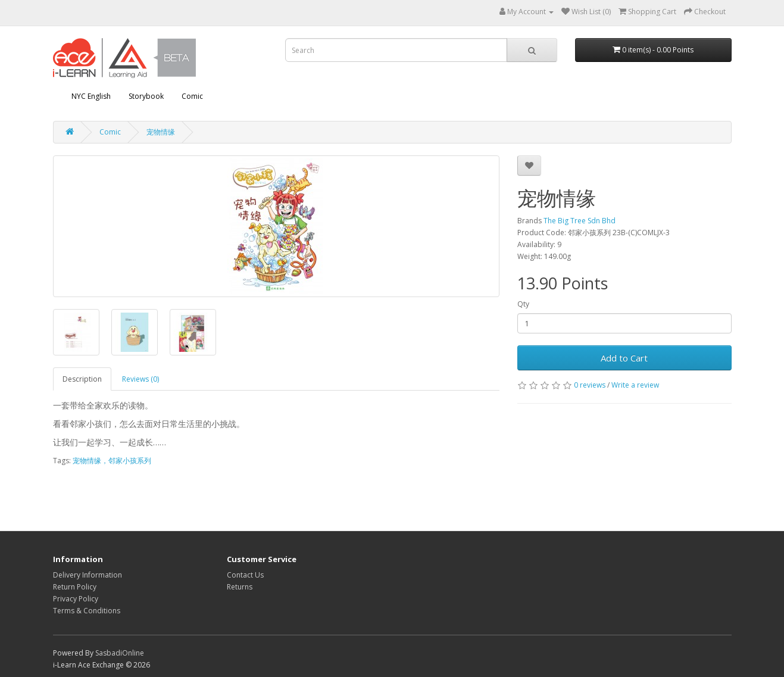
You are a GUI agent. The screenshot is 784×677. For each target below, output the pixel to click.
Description (82, 379)
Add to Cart (624, 358)
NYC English (91, 96)
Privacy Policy (76, 599)
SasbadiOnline (120, 653)
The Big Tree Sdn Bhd (580, 221)
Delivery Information (88, 575)
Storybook (146, 96)
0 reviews (590, 385)
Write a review (635, 385)
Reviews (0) (140, 379)
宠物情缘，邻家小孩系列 (112, 461)
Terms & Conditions (87, 611)
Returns (240, 587)
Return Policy (75, 587)
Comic (192, 96)
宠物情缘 (161, 132)
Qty (523, 304)
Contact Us (245, 575)
